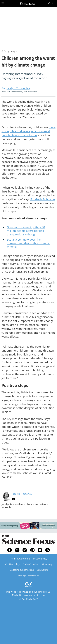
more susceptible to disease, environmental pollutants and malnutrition (28, 131)
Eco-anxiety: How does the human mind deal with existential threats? (28, 243)
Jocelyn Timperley (22, 494)
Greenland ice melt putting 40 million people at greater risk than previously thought (26, 231)
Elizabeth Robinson (43, 199)
